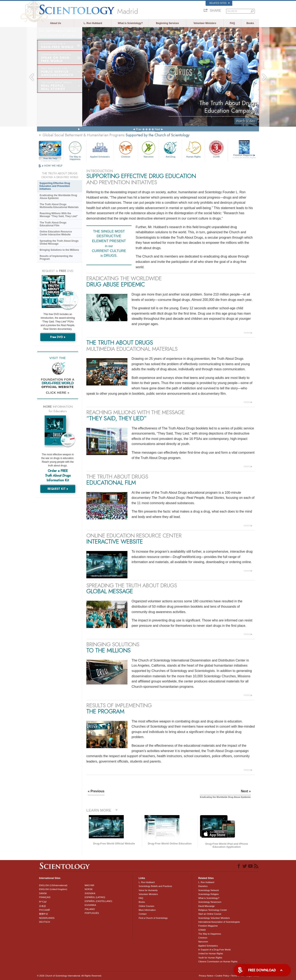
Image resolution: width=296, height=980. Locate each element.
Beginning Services (167, 23)
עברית (43, 902)
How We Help (50, 159)
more (247, 333)
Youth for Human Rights (210, 958)
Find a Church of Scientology (153, 918)
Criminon (126, 149)
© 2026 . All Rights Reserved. (69, 976)
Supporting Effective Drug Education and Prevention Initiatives (55, 186)
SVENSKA (90, 893)
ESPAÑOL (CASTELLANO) (98, 901)
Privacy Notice (206, 976)
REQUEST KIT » (58, 489)
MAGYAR (90, 885)
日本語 (42, 906)
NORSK (89, 889)
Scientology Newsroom (210, 902)
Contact (142, 914)
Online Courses (146, 906)
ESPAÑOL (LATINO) (95, 897)
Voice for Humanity (148, 890)
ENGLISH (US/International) (53, 885)
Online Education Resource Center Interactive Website (56, 233)
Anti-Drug (170, 149)
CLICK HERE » (58, 393)
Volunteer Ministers (205, 23)
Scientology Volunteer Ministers (214, 918)
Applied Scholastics (100, 149)
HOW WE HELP (53, 166)
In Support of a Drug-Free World (214, 950)
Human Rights (193, 149)
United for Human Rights (210, 954)
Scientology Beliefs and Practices (155, 886)
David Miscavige (206, 906)
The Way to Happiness (75, 150)
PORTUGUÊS (92, 913)
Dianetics (203, 886)
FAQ (232, 23)
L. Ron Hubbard (93, 23)
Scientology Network (208, 890)
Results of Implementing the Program (56, 258)
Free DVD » (58, 337)
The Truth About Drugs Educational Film (53, 224)
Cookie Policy (222, 976)
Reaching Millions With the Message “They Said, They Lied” (59, 215)
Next (157, 129)
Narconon (149, 149)
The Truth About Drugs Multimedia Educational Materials (59, 206)
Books (250, 23)
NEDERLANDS (47, 918)
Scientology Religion (208, 894)
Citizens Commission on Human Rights (218, 962)
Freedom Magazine (244, 156)
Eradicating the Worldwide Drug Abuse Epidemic (58, 197)
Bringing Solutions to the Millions (59, 250)
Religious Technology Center (213, 910)
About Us (56, 23)
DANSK (43, 893)
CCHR (216, 149)
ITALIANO (90, 909)
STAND (202, 930)
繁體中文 (44, 914)
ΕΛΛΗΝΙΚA (90, 905)
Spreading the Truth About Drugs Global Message (59, 242)
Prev (139, 129)
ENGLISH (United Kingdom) (53, 889)
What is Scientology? (130, 23)
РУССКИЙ (44, 910)
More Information (147, 910)
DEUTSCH (45, 922)
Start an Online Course (210, 914)
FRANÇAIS (45, 897)
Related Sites (220, 3)
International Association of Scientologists (219, 922)
